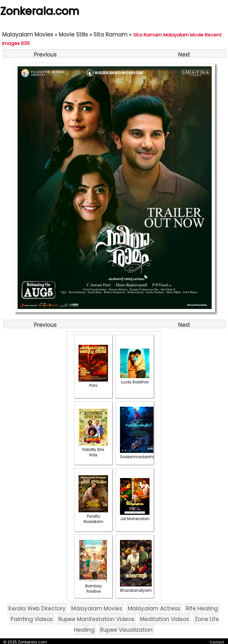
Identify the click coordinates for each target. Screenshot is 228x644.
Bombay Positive (93, 586)
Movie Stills (73, 35)
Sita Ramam (111, 35)
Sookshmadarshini (138, 454)
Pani (93, 383)
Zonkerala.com (40, 11)
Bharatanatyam (136, 588)
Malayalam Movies (28, 35)
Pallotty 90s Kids (93, 450)
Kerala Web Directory (37, 608)
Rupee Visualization (126, 630)
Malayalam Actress (154, 608)
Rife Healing (202, 608)
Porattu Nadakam (93, 516)
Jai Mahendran (135, 516)
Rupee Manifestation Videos (96, 619)
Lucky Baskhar (135, 379)
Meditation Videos (165, 619)
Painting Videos (32, 619)
